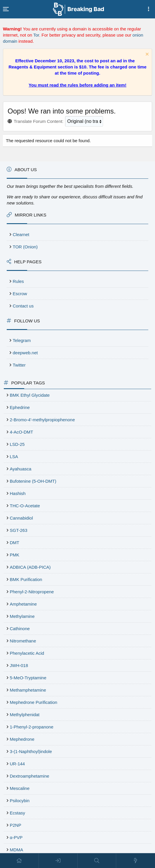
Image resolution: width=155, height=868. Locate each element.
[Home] (19, 861)
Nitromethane (23, 641)
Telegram (22, 340)
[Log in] (58, 861)
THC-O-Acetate (25, 506)
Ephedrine (20, 407)
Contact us (23, 306)
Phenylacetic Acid (27, 653)
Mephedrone (22, 739)
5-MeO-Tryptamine (28, 678)
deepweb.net (25, 353)
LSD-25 (17, 444)
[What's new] (136, 861)
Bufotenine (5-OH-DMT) (33, 481)
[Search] (97, 861)
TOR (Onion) (25, 247)
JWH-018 (19, 665)
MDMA (17, 850)
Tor (36, 35)
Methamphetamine (28, 690)
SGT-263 (19, 530)
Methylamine (22, 616)
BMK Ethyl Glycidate (30, 395)
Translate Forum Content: (39, 121)
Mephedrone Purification (34, 702)
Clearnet (21, 234)
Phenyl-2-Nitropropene (32, 592)
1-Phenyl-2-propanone (32, 727)
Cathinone (20, 629)
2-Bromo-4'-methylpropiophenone (42, 420)
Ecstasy (18, 813)
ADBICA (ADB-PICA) (30, 567)
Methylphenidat (25, 715)
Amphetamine (23, 604)
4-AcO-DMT (22, 432)
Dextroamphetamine (30, 776)
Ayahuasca (21, 469)
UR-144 (18, 764)
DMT (15, 543)
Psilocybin (20, 801)
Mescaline (20, 788)
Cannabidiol (21, 518)
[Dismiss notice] (146, 55)
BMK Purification (26, 579)
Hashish (18, 493)
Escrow (20, 294)
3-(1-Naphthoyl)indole (31, 751)
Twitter (19, 365)
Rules (18, 281)
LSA (14, 457)
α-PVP (16, 837)
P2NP (16, 825)
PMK (15, 555)
